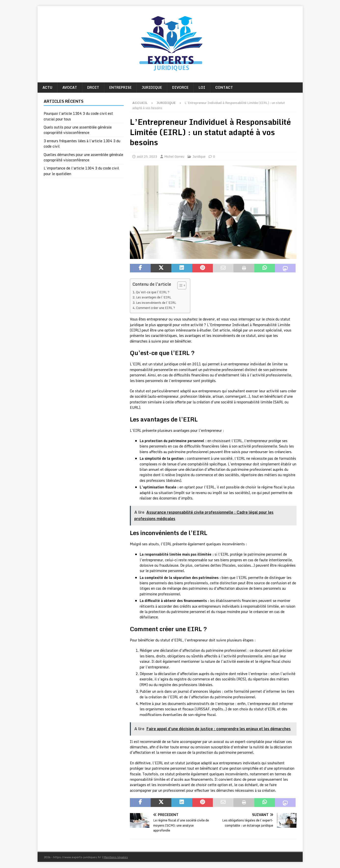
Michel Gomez (174, 156)
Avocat (70, 87)
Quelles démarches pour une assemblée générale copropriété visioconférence (83, 157)
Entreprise (120, 87)
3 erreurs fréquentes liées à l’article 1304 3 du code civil (82, 144)
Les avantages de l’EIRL (154, 297)
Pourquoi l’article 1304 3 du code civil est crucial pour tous (78, 116)
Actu (47, 87)
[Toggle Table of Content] (179, 285)
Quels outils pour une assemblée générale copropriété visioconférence (78, 130)
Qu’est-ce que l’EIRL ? (153, 292)
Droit (93, 87)
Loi (202, 87)
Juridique (152, 87)
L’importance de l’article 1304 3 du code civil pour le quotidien (81, 171)
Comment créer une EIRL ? (156, 308)
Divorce (180, 87)
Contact (224, 87)
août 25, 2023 (147, 156)
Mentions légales (116, 857)
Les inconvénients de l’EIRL (156, 303)
